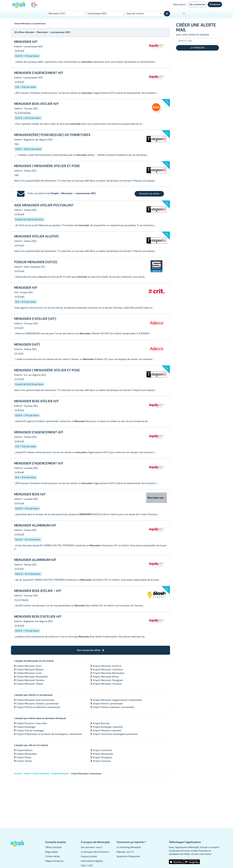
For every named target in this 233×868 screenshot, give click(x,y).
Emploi (27, 774)
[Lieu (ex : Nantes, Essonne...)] (104, 14)
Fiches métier (53, 856)
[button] (19, 843)
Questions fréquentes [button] (128, 856)
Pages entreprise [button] (54, 861)
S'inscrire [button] (215, 4)
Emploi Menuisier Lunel (29, 673)
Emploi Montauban (27, 754)
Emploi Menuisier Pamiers (30, 680)
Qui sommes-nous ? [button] (92, 847)
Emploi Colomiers (102, 750)
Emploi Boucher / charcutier (32, 723)
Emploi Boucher (101, 723)
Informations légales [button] (92, 861)
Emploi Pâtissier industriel (107, 730)
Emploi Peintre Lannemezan (108, 704)
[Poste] (66, 14)
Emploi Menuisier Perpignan (108, 680)
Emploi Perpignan (102, 757)
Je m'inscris (198, 48)
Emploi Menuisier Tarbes (30, 684)
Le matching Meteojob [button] (129, 847)
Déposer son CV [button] (125, 852)
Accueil (18, 774)
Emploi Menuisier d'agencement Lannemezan (117, 700)
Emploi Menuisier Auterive (107, 666)
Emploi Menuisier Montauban (109, 673)
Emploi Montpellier (103, 754)
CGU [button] (83, 866)
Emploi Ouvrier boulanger (30, 730)
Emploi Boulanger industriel (108, 727)
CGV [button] (90, 866)
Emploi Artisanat (41, 774)
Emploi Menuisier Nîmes (106, 677)
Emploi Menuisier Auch (29, 666)
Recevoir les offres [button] (149, 194)
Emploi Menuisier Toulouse (107, 684)
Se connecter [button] (197, 4)
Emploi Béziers (24, 750)
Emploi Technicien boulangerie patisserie (115, 734)
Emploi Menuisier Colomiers (108, 669)
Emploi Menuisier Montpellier (32, 677)
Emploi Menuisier (60, 774)
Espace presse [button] (89, 856)
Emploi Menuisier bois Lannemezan (36, 700)
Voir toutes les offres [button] (90, 650)
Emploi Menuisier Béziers (30, 669)
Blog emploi (52, 852)
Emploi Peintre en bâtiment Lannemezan (38, 707)
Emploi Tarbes (24, 761)
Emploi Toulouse (102, 761)
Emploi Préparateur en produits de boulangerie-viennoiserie (49, 734)
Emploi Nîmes (24, 757)
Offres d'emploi (53, 847)
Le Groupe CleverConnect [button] (95, 852)
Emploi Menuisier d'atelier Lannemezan (38, 704)
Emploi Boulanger (26, 727)
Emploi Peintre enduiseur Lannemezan (114, 707)
